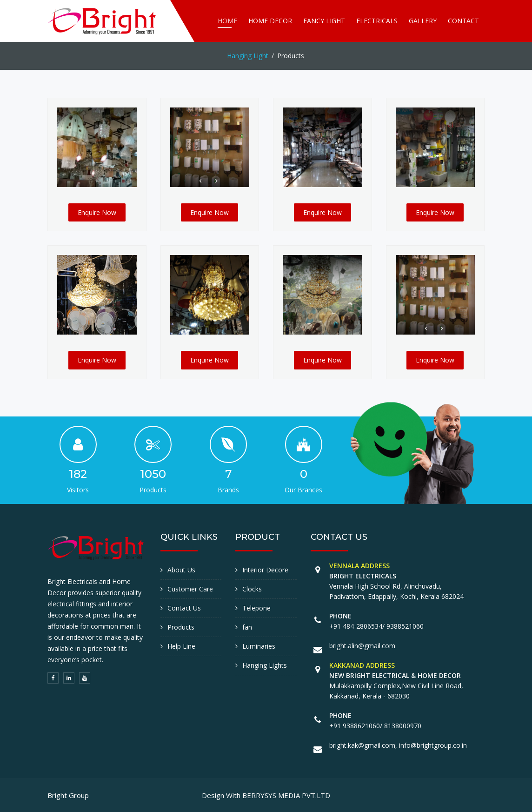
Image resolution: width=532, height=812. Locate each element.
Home (227, 21)
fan (247, 627)
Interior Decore (265, 570)
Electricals (377, 21)
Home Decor (270, 21)
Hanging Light (248, 56)
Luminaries (259, 646)
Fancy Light (324, 21)
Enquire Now (97, 212)
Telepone (256, 608)
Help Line (181, 646)
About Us (181, 570)
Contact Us (184, 608)
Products (181, 627)
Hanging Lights (265, 665)
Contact (463, 21)
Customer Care (190, 589)
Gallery (423, 21)
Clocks (252, 589)
